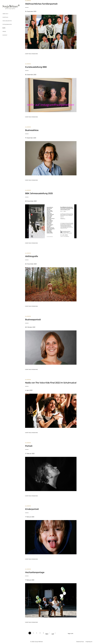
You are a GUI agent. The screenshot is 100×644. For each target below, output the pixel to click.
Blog (4, 28)
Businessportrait (33, 320)
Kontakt (5, 35)
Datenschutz (80, 642)
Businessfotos (32, 130)
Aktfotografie (32, 256)
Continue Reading (31, 54)
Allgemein (28, 64)
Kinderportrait (32, 509)
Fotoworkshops (7, 24)
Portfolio (5, 17)
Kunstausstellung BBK (36, 67)
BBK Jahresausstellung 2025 (39, 193)
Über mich (5, 14)
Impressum (89, 642)
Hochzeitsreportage (35, 572)
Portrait (29, 446)
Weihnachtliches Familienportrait (41, 4)
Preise (4, 31)
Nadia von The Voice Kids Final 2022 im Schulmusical (51, 383)
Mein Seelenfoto (7, 21)
